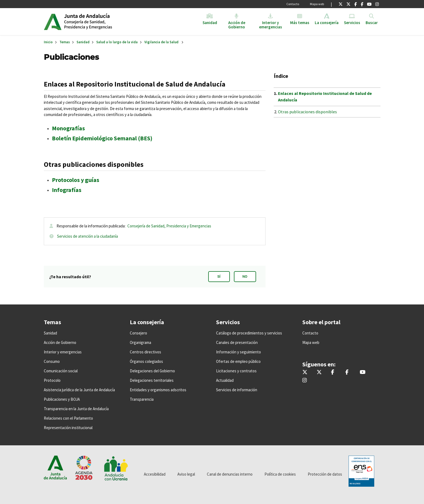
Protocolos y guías (76, 180)
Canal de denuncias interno (230, 474)
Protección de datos (325, 474)
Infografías (67, 190)
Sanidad (83, 42)
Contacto (293, 4)
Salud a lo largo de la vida (117, 42)
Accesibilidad (155, 474)
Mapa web (317, 4)
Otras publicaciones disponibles (307, 112)
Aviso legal (186, 474)
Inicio (106, 22)
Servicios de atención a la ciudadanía (87, 236)
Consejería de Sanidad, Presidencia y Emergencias (169, 226)
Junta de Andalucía (53, 22)
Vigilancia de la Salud (161, 42)
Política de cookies (280, 474)
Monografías (68, 128)
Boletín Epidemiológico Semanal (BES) (102, 138)
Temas (65, 42)
